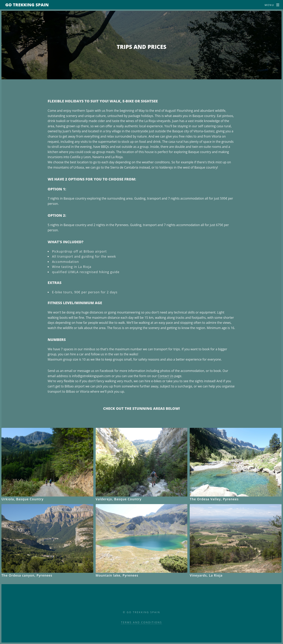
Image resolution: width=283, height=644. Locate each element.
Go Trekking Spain (27, 5)
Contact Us (166, 376)
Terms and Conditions (141, 622)
